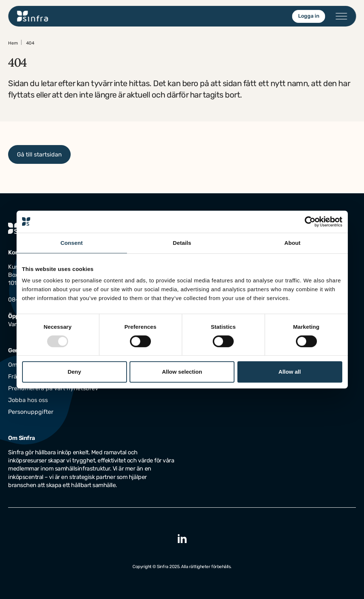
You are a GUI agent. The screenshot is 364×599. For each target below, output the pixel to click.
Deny (75, 372)
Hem (13, 43)
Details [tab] (182, 243)
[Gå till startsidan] (33, 16)
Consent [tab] (72, 243)
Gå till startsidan (39, 154)
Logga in (308, 16)
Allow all (290, 372)
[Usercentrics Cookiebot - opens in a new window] (310, 222)
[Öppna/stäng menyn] (341, 16)
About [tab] (293, 243)
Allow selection (182, 372)
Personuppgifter (31, 412)
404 (30, 43)
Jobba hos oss (28, 400)
